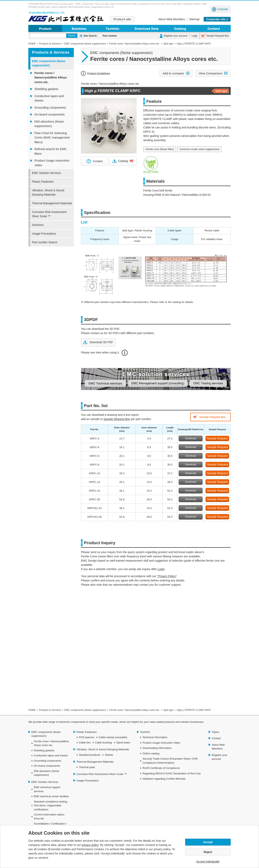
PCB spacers (87, 737)
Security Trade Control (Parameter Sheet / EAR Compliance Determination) (170, 761)
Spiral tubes (123, 743)
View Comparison (211, 73)
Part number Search (45, 242)
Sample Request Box (218, 36)
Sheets (109, 755)
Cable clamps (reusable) (113, 737)
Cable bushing (103, 743)
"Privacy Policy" (167, 576)
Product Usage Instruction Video (52, 163)
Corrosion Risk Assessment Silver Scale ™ (49, 214)
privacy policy (90, 845)
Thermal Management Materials (52, 203)
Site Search (90, 36)
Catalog (123, 161)
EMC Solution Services (46, 173)
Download (191, 438)
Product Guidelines (99, 73)
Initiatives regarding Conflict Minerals (164, 779)
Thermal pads (87, 767)
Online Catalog (180, 28)
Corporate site (216, 19)
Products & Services (51, 52)
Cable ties (85, 743)
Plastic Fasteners (43, 182)
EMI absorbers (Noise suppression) (49, 124)
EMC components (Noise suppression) (49, 63)
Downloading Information (146, 28)
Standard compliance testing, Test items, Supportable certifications (51, 806)
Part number (110, 36)
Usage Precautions (44, 234)
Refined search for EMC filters (51, 151)
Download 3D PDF (101, 342)
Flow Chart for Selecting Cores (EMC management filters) (52, 138)
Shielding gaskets (46, 89)
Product (45, 28)
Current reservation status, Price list (49, 817)
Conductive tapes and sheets (49, 98)
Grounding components (50, 107)
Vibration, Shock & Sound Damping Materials (48, 192)
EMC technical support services (47, 789)
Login (195, 36)
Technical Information (155, 737)
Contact (214, 28)
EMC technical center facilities (51, 796)
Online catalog (151, 753)
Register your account (176, 36)
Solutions (79, 28)
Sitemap (194, 19)
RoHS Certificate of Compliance (161, 768)
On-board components (49, 114)
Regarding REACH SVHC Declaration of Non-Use (172, 773)
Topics (215, 732)
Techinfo (113, 28)
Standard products (90, 755)
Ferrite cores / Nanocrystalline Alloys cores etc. (51, 77)
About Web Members (171, 19)
